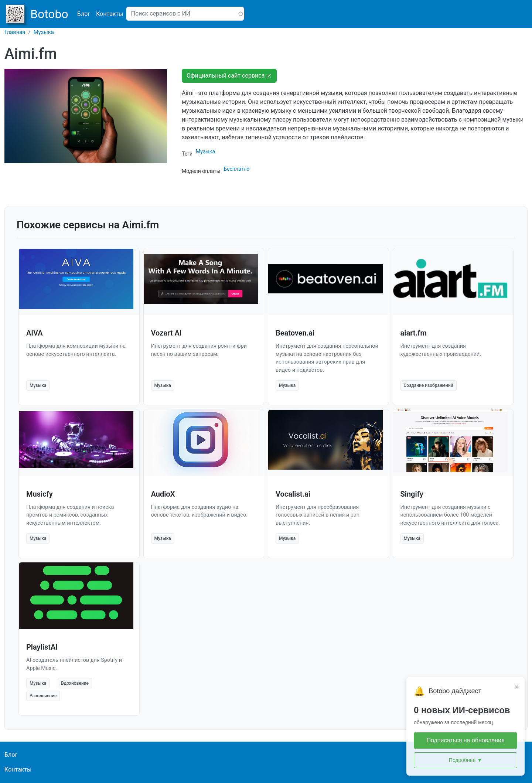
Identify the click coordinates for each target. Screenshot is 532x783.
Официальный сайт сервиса (229, 76)
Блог (84, 14)
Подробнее (465, 760)
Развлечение (43, 696)
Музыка (44, 32)
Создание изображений (429, 385)
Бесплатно (236, 169)
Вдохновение (75, 683)
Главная (15, 32)
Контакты (110, 14)
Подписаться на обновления (465, 740)
